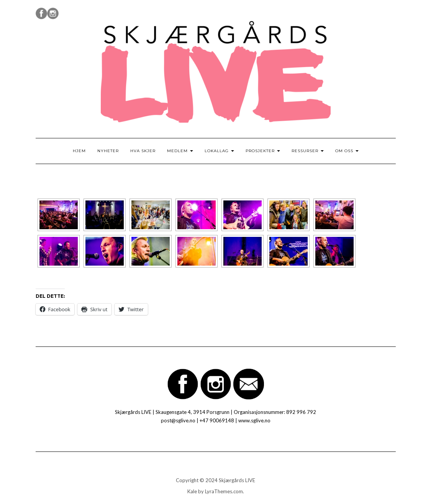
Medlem (180, 151)
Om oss (347, 151)
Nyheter (108, 151)
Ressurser (308, 151)
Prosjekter (263, 151)
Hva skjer (143, 151)
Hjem (79, 151)
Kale (192, 491)
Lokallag (219, 151)
